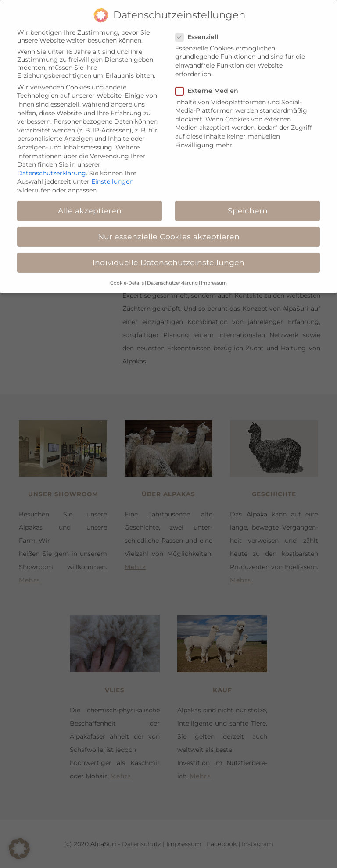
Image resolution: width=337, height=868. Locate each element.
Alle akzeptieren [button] (90, 204)
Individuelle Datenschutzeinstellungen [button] (168, 255)
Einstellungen (112, 174)
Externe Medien (210, 83)
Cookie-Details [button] (127, 276)
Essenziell (199, 29)
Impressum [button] (214, 276)
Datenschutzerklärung (52, 166)
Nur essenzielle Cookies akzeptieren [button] (169, 229)
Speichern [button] (248, 204)
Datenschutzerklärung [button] (172, 276)
